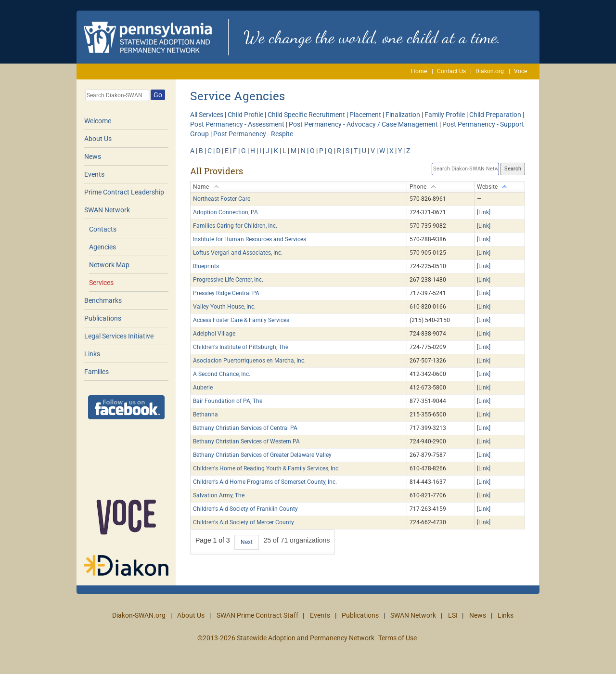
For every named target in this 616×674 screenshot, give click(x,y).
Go (158, 95)
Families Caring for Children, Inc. (235, 226)
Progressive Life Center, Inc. (228, 280)
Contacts (103, 229)
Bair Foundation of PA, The (228, 401)
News (93, 156)
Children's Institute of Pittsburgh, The (241, 347)
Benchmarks (103, 300)
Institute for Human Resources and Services (250, 239)
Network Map (109, 265)
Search (513, 169)
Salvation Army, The (219, 495)
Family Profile (445, 115)
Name (201, 187)
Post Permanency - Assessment (237, 124)
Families (96, 372)
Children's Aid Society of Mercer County (244, 522)
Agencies (103, 247)
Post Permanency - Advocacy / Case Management (363, 124)
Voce (520, 71)
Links (92, 354)
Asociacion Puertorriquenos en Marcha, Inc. (249, 361)
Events (94, 174)
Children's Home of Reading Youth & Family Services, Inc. (266, 468)
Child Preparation (495, 115)
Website (487, 187)
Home (419, 71)
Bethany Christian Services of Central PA (245, 428)
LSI (453, 615)
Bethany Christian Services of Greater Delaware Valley (262, 455)
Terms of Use (398, 638)
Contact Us (451, 71)
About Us (98, 139)
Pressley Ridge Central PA (226, 293)
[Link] (484, 212)
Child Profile (245, 115)
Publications (103, 318)
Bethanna (205, 415)
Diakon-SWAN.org (139, 615)
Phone (418, 187)
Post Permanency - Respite (253, 134)
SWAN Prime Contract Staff (257, 615)
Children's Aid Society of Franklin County (245, 509)
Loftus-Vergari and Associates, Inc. (238, 253)
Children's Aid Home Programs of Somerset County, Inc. (265, 482)
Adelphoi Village (214, 334)
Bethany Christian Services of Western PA (246, 441)
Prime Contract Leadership (124, 192)
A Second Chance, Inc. (222, 374)
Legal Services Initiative (119, 336)
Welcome (98, 121)
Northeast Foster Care (222, 199)
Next (247, 542)
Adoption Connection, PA (225, 212)
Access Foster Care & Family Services (241, 320)
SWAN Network (107, 210)
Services (101, 283)
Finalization (403, 115)
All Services (207, 115)
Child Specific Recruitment (306, 115)
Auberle (203, 388)
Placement (365, 115)
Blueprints (206, 266)
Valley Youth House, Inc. (224, 307)
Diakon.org (490, 71)
